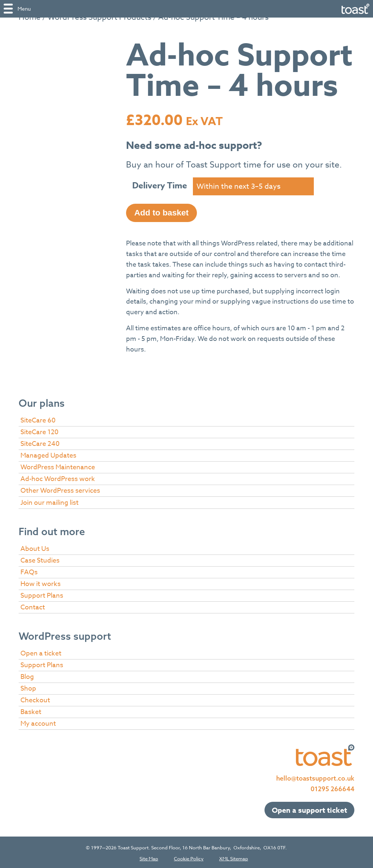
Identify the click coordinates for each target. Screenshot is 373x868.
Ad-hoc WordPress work (58, 478)
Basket (31, 711)
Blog (27, 675)
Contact (33, 606)
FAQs (29, 571)
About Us (35, 547)
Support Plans (42, 594)
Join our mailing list (50, 501)
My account (38, 722)
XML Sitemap (234, 857)
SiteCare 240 (40, 442)
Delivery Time (160, 186)
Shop (28, 687)
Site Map (149, 857)
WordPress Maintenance (58, 466)
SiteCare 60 (38, 419)
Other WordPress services (60, 489)
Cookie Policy (189, 857)
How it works (41, 583)
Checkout (35, 699)
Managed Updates (48, 454)
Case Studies (40, 559)
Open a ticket (41, 652)
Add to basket (162, 211)
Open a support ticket (309, 809)
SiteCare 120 (39, 431)
